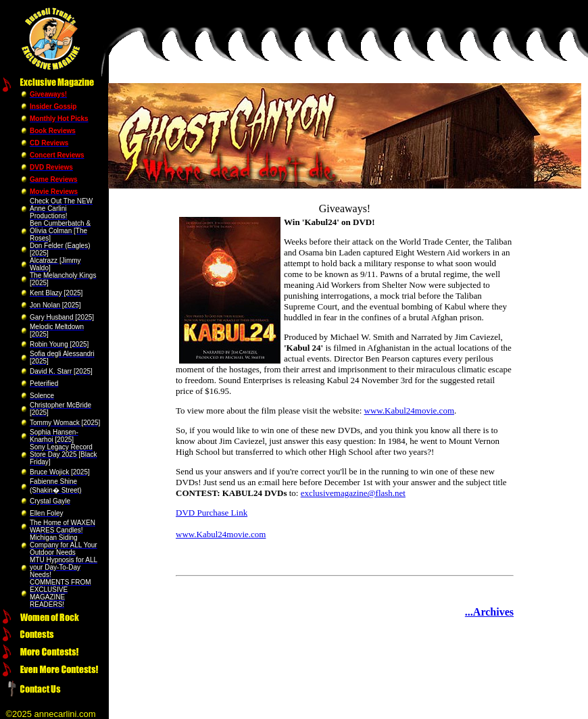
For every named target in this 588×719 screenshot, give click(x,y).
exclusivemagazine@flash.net (353, 493)
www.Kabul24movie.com (409, 411)
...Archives (489, 612)
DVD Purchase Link (212, 513)
